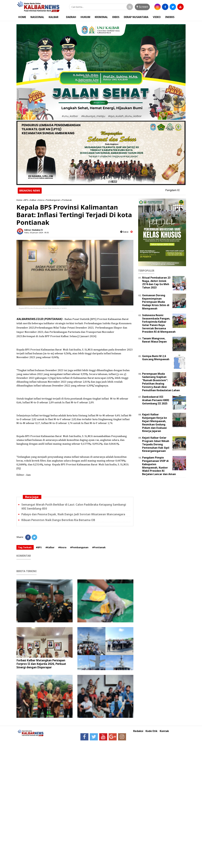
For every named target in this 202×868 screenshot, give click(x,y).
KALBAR (54, 17)
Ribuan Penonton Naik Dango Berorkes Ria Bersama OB (58, 520)
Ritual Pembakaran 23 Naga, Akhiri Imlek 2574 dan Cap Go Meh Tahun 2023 (156, 283)
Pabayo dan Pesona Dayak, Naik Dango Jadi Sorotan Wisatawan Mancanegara (73, 514)
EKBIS (116, 17)
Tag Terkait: (25, 547)
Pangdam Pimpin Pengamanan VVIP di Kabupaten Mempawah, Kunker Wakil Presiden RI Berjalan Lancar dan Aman (159, 466)
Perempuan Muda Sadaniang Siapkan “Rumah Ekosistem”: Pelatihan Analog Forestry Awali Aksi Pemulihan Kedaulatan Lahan (161, 382)
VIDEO (157, 17)
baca (124, 232)
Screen (142, 7)
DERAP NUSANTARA (136, 17)
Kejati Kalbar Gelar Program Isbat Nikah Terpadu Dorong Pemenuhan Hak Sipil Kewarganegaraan (156, 444)
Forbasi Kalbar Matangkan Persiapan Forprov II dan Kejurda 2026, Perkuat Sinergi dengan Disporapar (41, 664)
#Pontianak (99, 547)
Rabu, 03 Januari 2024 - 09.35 (37, 233)
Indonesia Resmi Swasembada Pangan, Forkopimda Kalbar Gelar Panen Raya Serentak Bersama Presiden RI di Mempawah (159, 323)
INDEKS (170, 17)
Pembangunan (53, 200)
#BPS (39, 547)
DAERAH (71, 17)
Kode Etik (151, 731)
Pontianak (67, 200)
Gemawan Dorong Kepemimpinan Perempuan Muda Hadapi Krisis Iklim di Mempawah (156, 302)
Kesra (41, 200)
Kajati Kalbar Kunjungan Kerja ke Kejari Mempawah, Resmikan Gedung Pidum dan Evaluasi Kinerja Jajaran (155, 423)
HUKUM (85, 17)
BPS (26, 200)
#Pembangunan (79, 547)
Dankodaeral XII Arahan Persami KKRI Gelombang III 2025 (156, 400)
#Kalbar (50, 547)
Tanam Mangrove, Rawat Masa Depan (154, 340)
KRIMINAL (101, 17)
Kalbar (33, 200)
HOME (22, 17)
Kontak (164, 731)
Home (19, 200)
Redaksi (138, 731)
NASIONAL (37, 17)
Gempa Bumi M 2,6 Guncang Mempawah (156, 358)
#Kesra (62, 547)
